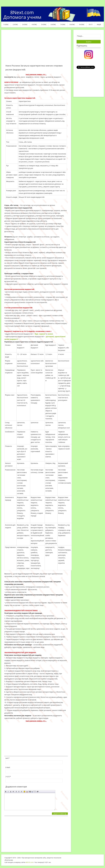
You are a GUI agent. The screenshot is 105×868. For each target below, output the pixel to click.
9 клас (82, 24)
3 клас (25, 24)
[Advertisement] (36, 48)
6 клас (53, 24)
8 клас (72, 24)
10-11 (91, 24)
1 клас (6, 24)
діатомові (50, 337)
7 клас (63, 24)
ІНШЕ (99, 24)
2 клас (15, 24)
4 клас (34, 24)
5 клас (44, 24)
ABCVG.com (30, 862)
